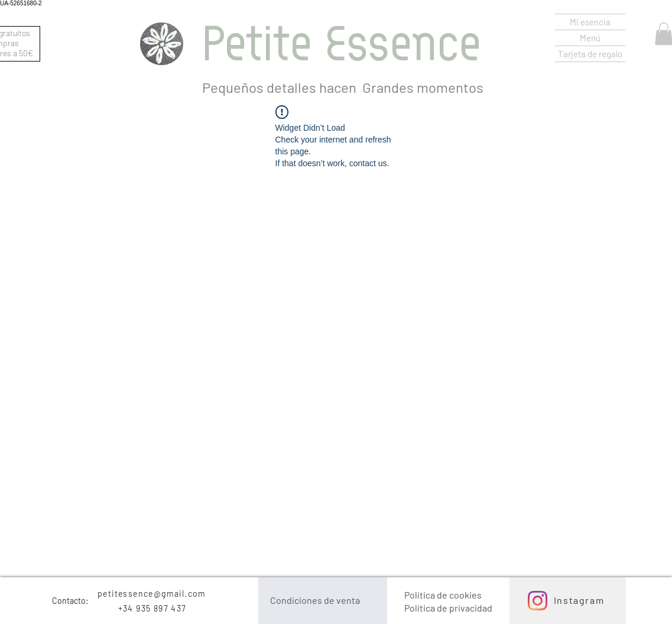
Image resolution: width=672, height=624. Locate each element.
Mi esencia (590, 22)
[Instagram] (538, 601)
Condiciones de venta (315, 600)
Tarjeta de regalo (590, 54)
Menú (590, 38)
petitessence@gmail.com (152, 594)
